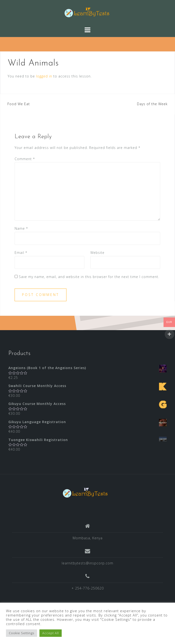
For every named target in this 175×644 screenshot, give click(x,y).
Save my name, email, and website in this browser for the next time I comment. (89, 277)
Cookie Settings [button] (22, 633)
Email (21, 253)
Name (21, 228)
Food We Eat (19, 104)
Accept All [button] (51, 633)
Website (97, 253)
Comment (25, 159)
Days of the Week (152, 104)
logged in (44, 76)
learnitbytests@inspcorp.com (87, 563)
